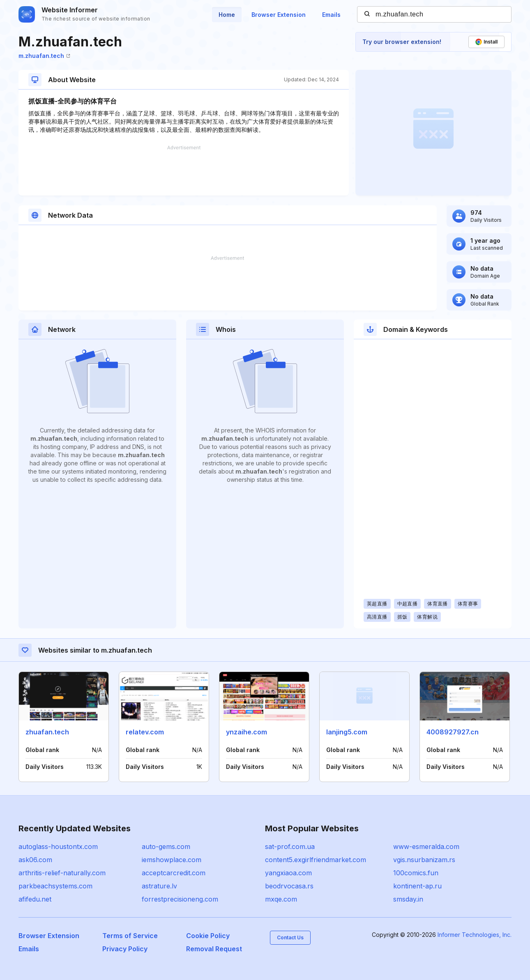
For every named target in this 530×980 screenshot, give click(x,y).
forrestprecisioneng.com (180, 899)
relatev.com (145, 732)
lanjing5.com (347, 732)
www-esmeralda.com (426, 847)
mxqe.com (281, 899)
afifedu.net (35, 899)
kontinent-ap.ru (417, 886)
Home (227, 15)
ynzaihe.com (247, 732)
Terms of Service (130, 936)
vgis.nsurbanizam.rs (424, 860)
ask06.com (35, 860)
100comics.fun (416, 873)
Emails (331, 15)
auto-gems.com (166, 847)
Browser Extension (279, 15)
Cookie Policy (208, 936)
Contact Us (290, 937)
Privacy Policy (125, 949)
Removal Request (214, 949)
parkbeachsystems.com (55, 886)
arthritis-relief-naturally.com (62, 873)
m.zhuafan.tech (44, 56)
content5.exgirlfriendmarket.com (316, 860)
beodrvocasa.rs (289, 886)
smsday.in (408, 899)
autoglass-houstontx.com (58, 847)
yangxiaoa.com (288, 873)
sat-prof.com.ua (290, 847)
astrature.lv (159, 886)
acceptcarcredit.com (174, 873)
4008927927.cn (453, 732)
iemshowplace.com (172, 860)
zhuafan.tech (47, 732)
